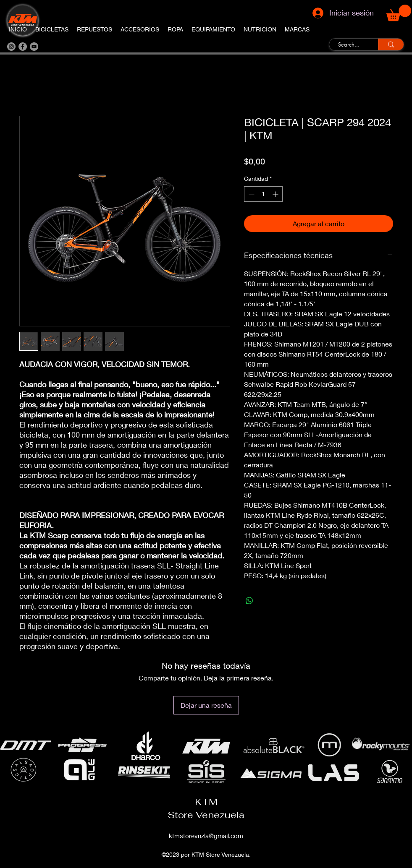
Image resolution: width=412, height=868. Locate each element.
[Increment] (276, 194)
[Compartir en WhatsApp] (249, 601)
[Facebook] (23, 47)
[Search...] (349, 45)
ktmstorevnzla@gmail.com (206, 836)
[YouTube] (34, 47)
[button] (399, 13)
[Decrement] (251, 194)
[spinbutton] (263, 194)
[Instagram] (11, 47)
